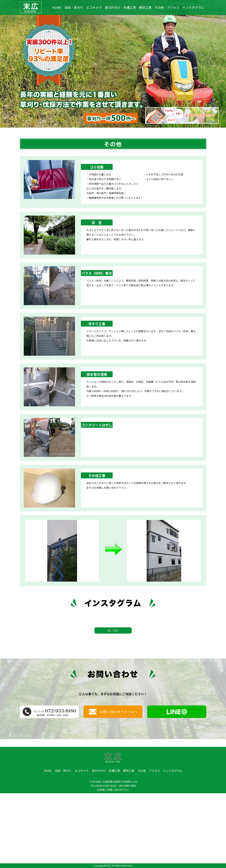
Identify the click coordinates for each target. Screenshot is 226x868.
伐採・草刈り (74, 7)
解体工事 (145, 7)
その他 (159, 7)
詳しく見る (113, 630)
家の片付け (113, 7)
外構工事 (130, 7)
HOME (57, 7)
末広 (109, 866)
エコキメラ (94, 7)
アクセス (173, 7)
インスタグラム (193, 7)
